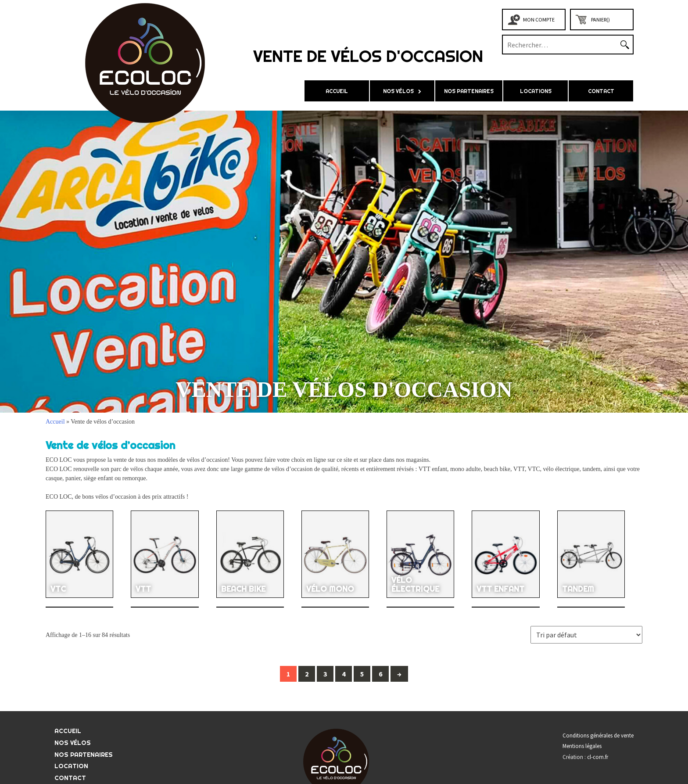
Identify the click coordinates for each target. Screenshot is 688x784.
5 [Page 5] (362, 674)
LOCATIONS (536, 91)
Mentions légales (582, 746)
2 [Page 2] (307, 674)
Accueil (337, 91)
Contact (601, 91)
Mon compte (539, 20)
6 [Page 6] (380, 674)
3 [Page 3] (325, 674)
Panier (600, 20)
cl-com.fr (598, 757)
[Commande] (586, 635)
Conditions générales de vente (598, 735)
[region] (344, 262)
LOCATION (71, 766)
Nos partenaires (469, 91)
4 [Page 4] (344, 674)
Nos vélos (398, 91)
